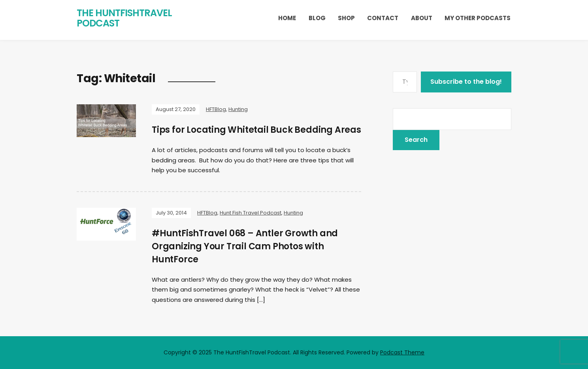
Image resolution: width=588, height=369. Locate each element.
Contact (383, 18)
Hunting (238, 109)
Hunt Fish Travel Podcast (251, 213)
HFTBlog (216, 109)
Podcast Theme (402, 352)
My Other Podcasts (478, 18)
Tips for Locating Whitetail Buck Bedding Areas (256, 130)
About (422, 18)
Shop (346, 18)
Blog (317, 18)
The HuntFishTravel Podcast (124, 18)
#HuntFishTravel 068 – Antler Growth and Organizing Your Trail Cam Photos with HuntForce (245, 246)
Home (287, 18)
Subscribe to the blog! (466, 82)
